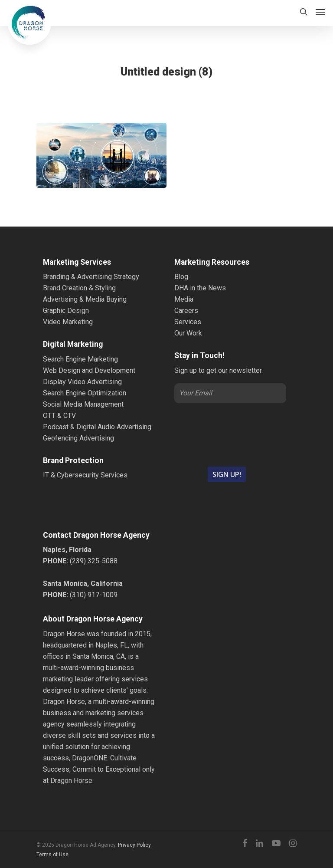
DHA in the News (200, 288)
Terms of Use (52, 855)
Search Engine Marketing (80, 359)
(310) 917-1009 (94, 595)
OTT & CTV (59, 416)
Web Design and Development (89, 370)
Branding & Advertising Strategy (91, 277)
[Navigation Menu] (320, 12)
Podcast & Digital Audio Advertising (97, 427)
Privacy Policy (134, 845)
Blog (181, 277)
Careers (186, 311)
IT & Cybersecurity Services (85, 475)
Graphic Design (66, 311)
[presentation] (230, 434)
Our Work (188, 333)
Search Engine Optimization (85, 393)
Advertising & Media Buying (85, 299)
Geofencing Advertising (78, 438)
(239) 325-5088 (94, 561)
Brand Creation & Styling (79, 288)
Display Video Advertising (82, 382)
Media (184, 299)
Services (188, 322)
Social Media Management (83, 404)
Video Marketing (68, 322)
